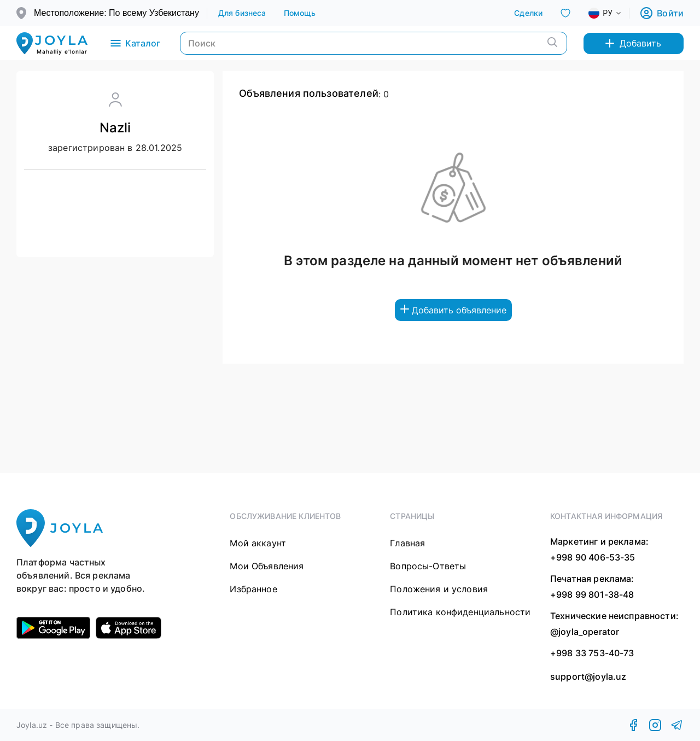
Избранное (253, 589)
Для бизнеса (242, 13)
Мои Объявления (267, 566)
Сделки (528, 13)
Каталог (135, 43)
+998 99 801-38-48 (592, 594)
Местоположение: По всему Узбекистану (116, 13)
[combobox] (614, 13)
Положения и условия (439, 589)
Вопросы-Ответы (428, 566)
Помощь (300, 13)
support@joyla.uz (588, 677)
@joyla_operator (585, 632)
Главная (407, 543)
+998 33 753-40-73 (592, 653)
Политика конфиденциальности (460, 612)
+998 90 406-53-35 (593, 557)
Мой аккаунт (258, 543)
